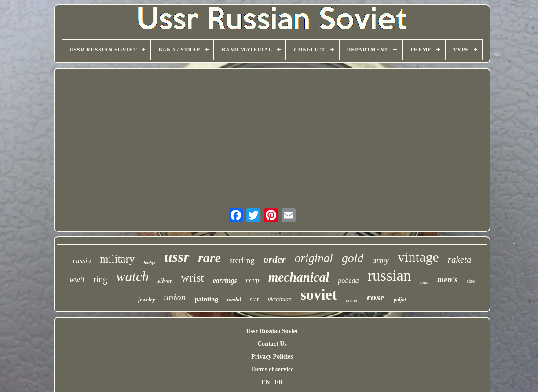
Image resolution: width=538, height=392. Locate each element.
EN (265, 382)
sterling (242, 260)
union (175, 297)
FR (279, 382)
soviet (319, 295)
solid (424, 282)
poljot (400, 300)
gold (353, 258)
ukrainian (280, 299)
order (275, 259)
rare (209, 258)
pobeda (348, 280)
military (117, 259)
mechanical (299, 277)
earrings (225, 280)
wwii (77, 280)
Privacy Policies (272, 357)
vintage (418, 257)
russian (389, 276)
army (381, 260)
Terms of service (272, 369)
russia (82, 261)
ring (100, 279)
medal (234, 299)
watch (132, 277)
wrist (192, 278)
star (254, 299)
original (314, 258)
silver (165, 281)
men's (447, 280)
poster (352, 300)
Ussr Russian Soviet (272, 331)
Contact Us (272, 344)
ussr (177, 257)
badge (149, 263)
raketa (460, 260)
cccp (253, 280)
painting (206, 299)
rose (376, 297)
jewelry (146, 299)
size (470, 281)
